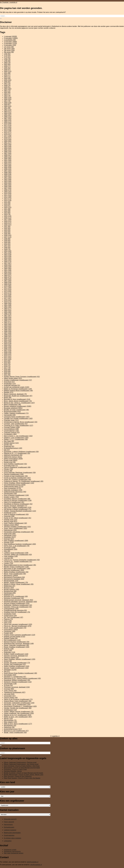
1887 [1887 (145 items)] (8, 153)
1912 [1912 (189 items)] (8, 197)
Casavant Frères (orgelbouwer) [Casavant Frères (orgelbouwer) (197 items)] (17, 417)
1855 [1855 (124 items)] (8, 97)
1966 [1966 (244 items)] (8, 279)
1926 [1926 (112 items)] (8, 218)
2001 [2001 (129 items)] (8, 340)
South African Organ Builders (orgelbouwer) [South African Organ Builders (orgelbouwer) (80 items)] (20, 673)
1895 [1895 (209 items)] (8, 167)
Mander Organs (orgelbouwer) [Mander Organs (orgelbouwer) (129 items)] (16, 567)
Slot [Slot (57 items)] (7, 671)
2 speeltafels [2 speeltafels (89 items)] (10, 40)
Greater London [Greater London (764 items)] (11, 497)
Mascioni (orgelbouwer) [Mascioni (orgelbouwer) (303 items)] (14, 570)
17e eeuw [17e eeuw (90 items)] (9, 47)
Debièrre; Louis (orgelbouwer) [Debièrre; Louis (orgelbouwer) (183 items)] (16, 438)
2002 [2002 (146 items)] (8, 342)
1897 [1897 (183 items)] (8, 171)
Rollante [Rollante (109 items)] (9, 649)
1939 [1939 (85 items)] (7, 241)
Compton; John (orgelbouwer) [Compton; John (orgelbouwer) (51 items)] (16, 424)
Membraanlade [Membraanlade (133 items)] (11, 581)
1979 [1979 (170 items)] (8, 302)
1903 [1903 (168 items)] (8, 181)
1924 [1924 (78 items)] (7, 214)
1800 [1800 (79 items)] (7, 63)
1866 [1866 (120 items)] (8, 117)
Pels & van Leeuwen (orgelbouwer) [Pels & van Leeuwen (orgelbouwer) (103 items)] (18, 624)
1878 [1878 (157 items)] (8, 138)
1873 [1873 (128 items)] (8, 129)
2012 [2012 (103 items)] (8, 359)
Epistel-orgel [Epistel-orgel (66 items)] (10, 462)
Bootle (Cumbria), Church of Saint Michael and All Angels (23, 773)
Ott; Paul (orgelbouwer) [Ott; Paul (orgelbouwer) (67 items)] (13, 617)
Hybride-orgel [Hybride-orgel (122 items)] (11, 520)
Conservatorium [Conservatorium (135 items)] (11, 431)
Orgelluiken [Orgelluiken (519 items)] (10, 614)
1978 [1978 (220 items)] (8, 300)
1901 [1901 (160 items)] (8, 178)
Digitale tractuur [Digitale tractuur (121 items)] (11, 443)
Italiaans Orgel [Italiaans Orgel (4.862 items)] (11, 525)
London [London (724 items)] (8, 563)
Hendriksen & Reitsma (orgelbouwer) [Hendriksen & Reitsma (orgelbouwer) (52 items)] (18, 504)
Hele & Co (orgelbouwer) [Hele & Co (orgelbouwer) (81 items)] (14, 502)
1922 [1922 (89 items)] (7, 211)
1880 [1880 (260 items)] (8, 141)
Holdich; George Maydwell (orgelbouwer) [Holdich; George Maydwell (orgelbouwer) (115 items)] (20, 511)
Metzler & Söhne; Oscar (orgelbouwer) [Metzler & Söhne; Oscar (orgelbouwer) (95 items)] (19, 584)
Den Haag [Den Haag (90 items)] (9, 441)
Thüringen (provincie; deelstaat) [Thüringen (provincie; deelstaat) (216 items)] (17, 687)
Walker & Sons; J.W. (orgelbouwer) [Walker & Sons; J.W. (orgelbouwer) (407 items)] (18, 717)
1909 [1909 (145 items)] (8, 192)
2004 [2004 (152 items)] (8, 345)
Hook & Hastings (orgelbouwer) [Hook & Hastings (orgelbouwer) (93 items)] (16, 514)
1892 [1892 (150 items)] (8, 162)
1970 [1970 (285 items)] (8, 286)
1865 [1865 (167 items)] (8, 115)
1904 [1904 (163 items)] (8, 183)
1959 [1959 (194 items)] (8, 267)
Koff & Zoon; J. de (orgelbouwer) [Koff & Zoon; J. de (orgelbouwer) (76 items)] (17, 546)
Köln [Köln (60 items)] (7, 551)
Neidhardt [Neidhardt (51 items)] (9, 595)
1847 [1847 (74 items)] (7, 83)
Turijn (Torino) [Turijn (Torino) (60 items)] (10, 691)
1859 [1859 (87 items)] (7, 104)
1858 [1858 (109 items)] (8, 103)
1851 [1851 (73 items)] (7, 90)
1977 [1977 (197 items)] (8, 298)
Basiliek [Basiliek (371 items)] (9, 392)
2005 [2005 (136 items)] (8, 347)
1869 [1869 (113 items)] (8, 122)
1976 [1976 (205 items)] (8, 296)
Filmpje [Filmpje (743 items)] (8, 469)
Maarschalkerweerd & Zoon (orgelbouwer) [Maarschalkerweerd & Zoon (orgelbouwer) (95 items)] (20, 565)
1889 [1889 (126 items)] (8, 157)
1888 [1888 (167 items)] (8, 155)
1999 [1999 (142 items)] (8, 336)
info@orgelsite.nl (33, 862)
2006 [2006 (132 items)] (8, 349)
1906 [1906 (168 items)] (8, 186)
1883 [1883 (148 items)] (8, 146)
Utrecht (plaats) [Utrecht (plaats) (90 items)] (11, 698)
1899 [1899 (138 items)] (8, 174)
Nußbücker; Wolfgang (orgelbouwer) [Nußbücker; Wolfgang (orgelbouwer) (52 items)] (18, 605)
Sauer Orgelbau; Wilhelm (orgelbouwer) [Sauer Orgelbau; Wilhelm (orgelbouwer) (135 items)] (20, 659)
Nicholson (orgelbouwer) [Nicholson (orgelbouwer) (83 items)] (14, 598)
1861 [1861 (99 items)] (7, 108)
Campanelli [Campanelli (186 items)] (10, 415)
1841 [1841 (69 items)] (7, 73)
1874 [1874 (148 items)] (8, 131)
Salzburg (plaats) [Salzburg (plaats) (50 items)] (11, 657)
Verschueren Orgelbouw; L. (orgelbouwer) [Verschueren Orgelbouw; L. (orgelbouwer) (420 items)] (20, 706)
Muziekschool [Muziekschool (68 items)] (10, 591)
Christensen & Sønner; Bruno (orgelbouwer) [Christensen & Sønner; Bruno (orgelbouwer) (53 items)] (21, 422)
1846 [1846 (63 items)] (7, 82)
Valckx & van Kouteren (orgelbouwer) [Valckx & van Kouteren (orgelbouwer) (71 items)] (18, 699)
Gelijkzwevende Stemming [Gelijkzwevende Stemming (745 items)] (15, 492)
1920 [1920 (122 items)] (8, 207)
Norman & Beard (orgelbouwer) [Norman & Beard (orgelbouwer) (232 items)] (17, 603)
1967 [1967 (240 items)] (8, 281)
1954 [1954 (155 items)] (8, 258)
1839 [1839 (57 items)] (7, 70)
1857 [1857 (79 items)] (7, 101)
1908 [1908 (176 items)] (8, 190)
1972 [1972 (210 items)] (8, 289)
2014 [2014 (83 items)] (7, 363)
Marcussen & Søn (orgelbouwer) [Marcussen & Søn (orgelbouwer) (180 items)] (17, 568)
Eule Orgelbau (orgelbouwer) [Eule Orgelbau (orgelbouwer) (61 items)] (15, 464)
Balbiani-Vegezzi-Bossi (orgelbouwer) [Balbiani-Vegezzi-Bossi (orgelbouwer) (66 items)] (18, 391)
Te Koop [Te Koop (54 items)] (8, 685)
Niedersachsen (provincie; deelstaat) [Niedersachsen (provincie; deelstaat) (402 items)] (18, 600)
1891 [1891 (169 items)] (8, 160)
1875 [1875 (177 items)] (8, 132)
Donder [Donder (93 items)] (8, 445)
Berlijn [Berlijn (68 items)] (8, 398)
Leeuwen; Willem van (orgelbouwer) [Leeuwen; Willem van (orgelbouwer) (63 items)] (18, 555)
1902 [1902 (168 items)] (8, 179)
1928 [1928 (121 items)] (8, 221)
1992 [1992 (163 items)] (8, 324)
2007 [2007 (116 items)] (8, 350)
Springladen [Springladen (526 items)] (10, 675)
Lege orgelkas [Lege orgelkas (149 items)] (11, 556)
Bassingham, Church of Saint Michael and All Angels (22, 768)
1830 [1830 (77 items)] (7, 66)
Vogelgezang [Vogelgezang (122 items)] (10, 710)
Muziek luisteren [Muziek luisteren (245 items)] (11, 589)
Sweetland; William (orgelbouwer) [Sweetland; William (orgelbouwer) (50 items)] (17, 680)
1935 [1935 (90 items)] (7, 234)
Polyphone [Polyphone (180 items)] (10, 631)
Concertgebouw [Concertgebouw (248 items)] (11, 429)
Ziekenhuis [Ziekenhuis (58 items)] (9, 727)
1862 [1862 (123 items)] (8, 110)
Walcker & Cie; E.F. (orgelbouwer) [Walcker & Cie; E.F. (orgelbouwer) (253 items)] (18, 715)
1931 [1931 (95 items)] (7, 227)
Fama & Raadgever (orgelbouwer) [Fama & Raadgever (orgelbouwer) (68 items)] (17, 467)
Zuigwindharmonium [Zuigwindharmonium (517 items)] (13, 729)
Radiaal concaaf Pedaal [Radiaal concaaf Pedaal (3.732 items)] (15, 637)
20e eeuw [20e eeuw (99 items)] (9, 52)
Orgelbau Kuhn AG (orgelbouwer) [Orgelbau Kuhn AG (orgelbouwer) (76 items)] (17, 612)
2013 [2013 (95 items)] (7, 361)
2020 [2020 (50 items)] (7, 373)
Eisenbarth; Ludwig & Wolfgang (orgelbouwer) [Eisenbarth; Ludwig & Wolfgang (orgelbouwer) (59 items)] (21, 452)
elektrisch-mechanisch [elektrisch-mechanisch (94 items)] (13, 455)
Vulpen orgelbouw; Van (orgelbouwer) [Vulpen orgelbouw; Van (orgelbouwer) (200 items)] (19, 713)
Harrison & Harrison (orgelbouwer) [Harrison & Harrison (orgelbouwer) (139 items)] (18, 500)
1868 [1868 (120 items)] (8, 120)
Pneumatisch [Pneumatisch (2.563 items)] (11, 630)
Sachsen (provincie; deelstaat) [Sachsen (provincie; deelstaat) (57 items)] (16, 656)
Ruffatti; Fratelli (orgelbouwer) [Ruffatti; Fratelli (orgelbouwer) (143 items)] (16, 654)
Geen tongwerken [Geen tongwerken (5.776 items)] (12, 488)
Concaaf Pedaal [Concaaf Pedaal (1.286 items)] (12, 427)
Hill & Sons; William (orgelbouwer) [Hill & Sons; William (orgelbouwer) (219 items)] (18, 507)
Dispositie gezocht (10, 819)
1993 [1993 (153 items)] (8, 326)
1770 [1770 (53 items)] (7, 56)
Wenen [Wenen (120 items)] (8, 719)
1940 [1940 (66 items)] (7, 242)
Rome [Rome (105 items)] (8, 650)
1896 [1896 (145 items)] (8, 169)
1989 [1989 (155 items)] (8, 319)
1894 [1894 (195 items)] (8, 165)
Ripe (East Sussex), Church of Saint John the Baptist (22, 778)
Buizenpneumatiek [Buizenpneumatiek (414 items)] (12, 411)
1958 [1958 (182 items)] (8, 265)
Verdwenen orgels (10, 850)
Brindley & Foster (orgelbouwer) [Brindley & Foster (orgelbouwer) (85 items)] (16, 410)
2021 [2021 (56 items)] (7, 375)
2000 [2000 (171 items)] (8, 338)
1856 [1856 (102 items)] (8, 99)
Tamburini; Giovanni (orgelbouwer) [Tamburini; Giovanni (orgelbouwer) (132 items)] (18, 682)
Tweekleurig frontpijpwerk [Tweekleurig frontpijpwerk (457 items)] (15, 692)
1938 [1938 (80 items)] (7, 239)
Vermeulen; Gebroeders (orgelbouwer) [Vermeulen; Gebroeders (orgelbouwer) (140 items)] (19, 703)
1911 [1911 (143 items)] (8, 195)
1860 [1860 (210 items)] (8, 106)
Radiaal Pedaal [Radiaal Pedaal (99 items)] (11, 638)
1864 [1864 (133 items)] (8, 113)
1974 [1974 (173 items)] (8, 293)
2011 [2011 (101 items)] (8, 357)
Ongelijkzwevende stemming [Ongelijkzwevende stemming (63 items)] (15, 610)
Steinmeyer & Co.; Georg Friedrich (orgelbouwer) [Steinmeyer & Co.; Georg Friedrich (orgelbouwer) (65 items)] (22, 678)
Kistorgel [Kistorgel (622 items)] (9, 539)
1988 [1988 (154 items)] (8, 317)
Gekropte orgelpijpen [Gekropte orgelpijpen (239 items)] (13, 490)
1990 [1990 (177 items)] (8, 321)
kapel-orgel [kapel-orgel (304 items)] (10, 534)
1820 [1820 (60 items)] (7, 64)
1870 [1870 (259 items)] (8, 124)
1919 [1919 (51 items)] (7, 206)
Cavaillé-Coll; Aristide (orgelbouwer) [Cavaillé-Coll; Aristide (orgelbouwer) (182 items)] (18, 418)
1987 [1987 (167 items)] (8, 316)
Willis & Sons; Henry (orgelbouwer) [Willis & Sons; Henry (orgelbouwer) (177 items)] (18, 724)
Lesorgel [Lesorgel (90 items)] (8, 558)
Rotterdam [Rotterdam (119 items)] (10, 652)
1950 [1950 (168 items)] (8, 251)
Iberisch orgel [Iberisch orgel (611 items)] (11, 521)
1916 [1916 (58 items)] (7, 204)
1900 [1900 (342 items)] (8, 176)
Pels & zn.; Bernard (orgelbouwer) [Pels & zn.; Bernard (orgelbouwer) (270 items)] (18, 626)
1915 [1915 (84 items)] (7, 202)
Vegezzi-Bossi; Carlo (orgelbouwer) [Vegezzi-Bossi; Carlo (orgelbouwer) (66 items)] (18, 701)
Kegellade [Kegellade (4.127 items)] (10, 537)
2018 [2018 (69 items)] (7, 370)
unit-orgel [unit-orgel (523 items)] (9, 694)
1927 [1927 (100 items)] (8, 220)
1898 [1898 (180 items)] (8, 172)
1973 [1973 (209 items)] (8, 291)
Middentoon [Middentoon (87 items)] (10, 586)
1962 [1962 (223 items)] (8, 272)
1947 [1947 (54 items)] (7, 246)
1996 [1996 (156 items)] (8, 331)
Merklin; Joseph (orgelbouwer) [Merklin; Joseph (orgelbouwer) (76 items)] (16, 582)
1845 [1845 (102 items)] (8, 80)
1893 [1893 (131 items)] (8, 164)
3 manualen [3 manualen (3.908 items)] (10, 42)
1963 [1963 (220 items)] (8, 274)
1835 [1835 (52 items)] (7, 68)
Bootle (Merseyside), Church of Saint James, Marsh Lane (24, 775)
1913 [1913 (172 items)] (8, 199)
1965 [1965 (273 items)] (8, 277)
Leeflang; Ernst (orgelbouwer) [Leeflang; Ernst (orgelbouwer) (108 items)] (16, 553)
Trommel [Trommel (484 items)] (9, 689)
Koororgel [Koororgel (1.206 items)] (10, 548)
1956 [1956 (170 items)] (8, 261)
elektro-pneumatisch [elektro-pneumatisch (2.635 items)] (13, 459)
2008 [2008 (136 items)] (8, 352)
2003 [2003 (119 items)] (8, 343)
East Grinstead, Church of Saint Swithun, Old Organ (22, 766)
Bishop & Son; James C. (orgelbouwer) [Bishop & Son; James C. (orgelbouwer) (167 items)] (19, 403)
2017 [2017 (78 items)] (7, 368)
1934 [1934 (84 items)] (7, 232)
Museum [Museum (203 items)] (9, 588)
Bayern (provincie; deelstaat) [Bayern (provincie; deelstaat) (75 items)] (15, 394)
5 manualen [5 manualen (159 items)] (10, 45)
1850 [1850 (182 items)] (8, 89)
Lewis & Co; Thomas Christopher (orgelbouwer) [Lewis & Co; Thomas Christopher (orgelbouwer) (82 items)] (22, 560)
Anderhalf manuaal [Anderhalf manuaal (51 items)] (12, 385)
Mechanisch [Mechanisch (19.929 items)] (11, 575)
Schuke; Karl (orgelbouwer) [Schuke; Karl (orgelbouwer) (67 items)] (15, 664)
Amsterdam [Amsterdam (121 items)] (10, 384)
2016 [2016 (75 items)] (7, 366)
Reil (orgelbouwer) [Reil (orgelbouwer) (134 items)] (12, 640)
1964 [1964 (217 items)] (8, 275)
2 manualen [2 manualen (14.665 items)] (11, 38)
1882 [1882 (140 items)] (8, 145)
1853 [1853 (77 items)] (7, 94)
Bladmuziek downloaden (12, 833)
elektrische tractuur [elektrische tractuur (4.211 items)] (13, 457)
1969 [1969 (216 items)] (8, 284)
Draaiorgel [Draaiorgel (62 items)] (9, 446)
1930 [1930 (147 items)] (8, 225)
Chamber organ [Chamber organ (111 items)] (11, 420)
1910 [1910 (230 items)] (8, 193)
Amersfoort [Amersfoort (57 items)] (9, 382)
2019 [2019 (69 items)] (7, 371)
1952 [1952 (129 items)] (8, 254)
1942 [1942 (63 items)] (7, 244)
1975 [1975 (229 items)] (8, 295)
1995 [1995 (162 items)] (8, 329)
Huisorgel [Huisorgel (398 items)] (9, 516)
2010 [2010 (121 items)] (8, 356)
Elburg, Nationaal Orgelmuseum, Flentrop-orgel (20, 762)
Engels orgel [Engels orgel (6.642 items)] (11, 460)
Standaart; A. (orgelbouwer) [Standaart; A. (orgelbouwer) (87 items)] (15, 677)
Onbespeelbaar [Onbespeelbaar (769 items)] (11, 609)
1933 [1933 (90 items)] (7, 230)
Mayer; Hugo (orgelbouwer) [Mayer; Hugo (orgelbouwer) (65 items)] (15, 574)
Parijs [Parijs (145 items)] (8, 621)
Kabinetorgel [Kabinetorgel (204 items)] (10, 530)
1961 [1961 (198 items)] (8, 270)
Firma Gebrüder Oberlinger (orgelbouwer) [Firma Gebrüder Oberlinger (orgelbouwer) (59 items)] (20, 473)
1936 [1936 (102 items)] (8, 235)
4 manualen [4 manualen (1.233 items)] (10, 43)
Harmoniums (8, 825)
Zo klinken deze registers (12, 838)
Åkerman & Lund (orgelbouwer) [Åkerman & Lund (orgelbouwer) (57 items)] (16, 731)
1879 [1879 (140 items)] (8, 139)
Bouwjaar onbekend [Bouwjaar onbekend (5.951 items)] (13, 408)
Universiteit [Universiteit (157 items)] (10, 696)
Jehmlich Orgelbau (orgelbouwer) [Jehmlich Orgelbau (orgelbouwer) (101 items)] (17, 527)
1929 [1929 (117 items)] (8, 223)
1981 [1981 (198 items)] (8, 305)
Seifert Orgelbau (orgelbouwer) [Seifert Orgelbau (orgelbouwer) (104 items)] (17, 666)
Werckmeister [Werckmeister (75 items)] (10, 720)
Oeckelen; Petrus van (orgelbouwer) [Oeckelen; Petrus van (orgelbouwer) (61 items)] (18, 607)
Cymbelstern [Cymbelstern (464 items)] (10, 434)
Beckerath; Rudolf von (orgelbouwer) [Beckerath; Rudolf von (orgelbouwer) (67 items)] (18, 396)
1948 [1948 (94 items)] (7, 247)
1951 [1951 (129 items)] (8, 253)
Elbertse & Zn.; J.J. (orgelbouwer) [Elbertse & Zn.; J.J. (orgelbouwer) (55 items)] (17, 453)
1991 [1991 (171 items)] (8, 322)
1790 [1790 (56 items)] (7, 61)
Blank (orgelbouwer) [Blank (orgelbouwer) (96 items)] (12, 404)
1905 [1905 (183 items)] (8, 185)
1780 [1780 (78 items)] (7, 59)
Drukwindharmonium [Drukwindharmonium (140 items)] (13, 448)
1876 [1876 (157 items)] (8, 134)
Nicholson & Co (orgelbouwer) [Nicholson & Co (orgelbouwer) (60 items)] (16, 596)
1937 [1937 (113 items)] (8, 237)
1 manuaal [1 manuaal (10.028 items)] (10, 36)
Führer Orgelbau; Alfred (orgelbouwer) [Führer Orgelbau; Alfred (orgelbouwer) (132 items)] (19, 483)
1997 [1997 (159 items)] (8, 333)
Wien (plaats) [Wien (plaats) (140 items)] (10, 722)
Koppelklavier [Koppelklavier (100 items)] (11, 549)
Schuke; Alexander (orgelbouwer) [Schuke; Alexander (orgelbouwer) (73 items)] (17, 663)
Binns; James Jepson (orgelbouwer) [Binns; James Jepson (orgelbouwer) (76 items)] (18, 401)
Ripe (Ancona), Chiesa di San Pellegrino (18, 776)
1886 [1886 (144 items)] (8, 152)
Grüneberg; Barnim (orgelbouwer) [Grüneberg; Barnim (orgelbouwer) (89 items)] (17, 499)
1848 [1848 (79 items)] (7, 85)
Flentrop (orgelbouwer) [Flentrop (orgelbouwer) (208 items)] (14, 474)
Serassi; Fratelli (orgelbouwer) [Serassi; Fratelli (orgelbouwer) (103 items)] (16, 668)
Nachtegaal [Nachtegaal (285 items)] (10, 593)
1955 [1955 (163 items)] (8, 260)
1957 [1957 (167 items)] (8, 263)
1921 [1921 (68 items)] (7, 209)
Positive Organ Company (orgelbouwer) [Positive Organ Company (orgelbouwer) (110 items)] (20, 635)
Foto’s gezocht (9, 822)
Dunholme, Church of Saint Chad (15, 769)
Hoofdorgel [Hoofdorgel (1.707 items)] (10, 513)
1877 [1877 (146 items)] (8, 136)
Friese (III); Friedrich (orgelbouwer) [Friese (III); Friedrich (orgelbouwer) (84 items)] (17, 480)
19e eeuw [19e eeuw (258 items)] (9, 50)
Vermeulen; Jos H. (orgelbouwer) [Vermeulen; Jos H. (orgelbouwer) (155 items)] (17, 705)
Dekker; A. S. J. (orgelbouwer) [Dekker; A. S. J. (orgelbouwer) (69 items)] (16, 439)
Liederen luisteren (10, 830)
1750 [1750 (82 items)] (7, 54)
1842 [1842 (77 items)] (7, 75)
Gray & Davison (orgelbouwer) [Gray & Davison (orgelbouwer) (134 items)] (16, 495)
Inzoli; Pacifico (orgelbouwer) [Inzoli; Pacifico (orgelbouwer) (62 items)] (15, 523)
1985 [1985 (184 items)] (8, 312)
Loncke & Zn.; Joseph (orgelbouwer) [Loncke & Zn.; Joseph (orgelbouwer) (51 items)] (18, 561)
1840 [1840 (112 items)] (8, 71)
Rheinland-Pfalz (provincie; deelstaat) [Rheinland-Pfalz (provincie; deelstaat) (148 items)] (19, 643)
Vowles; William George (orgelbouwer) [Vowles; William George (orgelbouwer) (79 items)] (19, 712)
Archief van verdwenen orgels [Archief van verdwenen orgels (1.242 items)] (17, 387)
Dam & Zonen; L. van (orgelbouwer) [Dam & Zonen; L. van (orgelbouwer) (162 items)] (18, 436)
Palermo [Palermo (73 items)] (8, 619)
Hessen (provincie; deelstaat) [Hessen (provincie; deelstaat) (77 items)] (15, 506)
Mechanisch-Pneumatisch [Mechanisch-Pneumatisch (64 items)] (14, 577)
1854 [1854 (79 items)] (7, 96)
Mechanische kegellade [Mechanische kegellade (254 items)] (14, 579)
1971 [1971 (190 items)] (8, 288)
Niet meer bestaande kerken (14, 853)
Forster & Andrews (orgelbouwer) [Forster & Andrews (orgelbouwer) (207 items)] (17, 478)
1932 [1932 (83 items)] (7, 228)
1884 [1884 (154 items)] (8, 148)
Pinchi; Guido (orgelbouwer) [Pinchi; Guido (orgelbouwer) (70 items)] (15, 628)
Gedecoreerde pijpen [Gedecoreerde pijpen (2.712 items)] (14, 486)
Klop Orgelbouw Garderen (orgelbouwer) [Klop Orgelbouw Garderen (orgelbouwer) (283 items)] (20, 544)
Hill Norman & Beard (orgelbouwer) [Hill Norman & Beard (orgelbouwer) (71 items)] (18, 509)
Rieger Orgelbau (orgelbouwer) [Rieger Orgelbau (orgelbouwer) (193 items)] (17, 647)
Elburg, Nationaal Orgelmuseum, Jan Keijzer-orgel (21, 764)
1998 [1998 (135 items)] (8, 335)
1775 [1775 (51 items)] (7, 57)
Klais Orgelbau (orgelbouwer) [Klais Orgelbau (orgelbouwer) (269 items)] (16, 541)
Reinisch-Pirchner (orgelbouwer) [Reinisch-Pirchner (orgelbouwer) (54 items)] (17, 642)
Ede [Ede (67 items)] (7, 450)
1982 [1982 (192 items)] (8, 307)
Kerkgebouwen (9, 827)
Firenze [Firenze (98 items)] (8, 471)
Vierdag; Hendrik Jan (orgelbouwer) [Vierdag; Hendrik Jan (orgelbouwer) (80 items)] (18, 708)
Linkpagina (8, 841)
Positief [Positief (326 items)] (8, 633)
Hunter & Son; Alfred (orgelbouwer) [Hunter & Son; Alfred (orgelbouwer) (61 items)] (18, 518)
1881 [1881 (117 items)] (8, 143)
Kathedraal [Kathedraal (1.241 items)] (10, 535)
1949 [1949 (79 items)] (7, 249)
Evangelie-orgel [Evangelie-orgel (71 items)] (11, 466)
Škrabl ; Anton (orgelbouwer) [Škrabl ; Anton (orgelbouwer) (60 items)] (15, 732)
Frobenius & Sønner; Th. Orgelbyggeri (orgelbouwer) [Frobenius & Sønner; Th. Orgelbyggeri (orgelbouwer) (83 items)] (24, 481)
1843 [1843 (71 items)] (7, 77)
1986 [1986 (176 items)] (8, 314)
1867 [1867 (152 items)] (8, 118)
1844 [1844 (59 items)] (7, 78)
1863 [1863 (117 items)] (8, 111)
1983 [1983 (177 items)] (8, 309)
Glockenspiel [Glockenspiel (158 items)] (10, 493)
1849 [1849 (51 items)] (7, 87)
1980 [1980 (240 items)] (8, 303)
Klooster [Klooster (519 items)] (9, 542)
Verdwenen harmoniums (12, 851)
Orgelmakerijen (9, 835)
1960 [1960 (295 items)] (8, 268)
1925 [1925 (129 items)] (8, 216)
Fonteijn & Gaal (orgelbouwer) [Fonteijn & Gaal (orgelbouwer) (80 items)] (16, 476)
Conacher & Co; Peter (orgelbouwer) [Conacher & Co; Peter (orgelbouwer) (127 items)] (18, 425)
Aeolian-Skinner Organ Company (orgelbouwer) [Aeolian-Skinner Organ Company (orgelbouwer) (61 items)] (22, 377)
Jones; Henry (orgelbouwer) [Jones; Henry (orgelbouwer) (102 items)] (15, 528)
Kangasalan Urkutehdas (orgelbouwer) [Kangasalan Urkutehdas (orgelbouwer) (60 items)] (19, 532)
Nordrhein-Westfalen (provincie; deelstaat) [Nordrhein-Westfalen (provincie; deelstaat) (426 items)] (20, 602)
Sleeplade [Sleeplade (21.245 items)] (10, 670)
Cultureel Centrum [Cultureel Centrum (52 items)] (12, 432)
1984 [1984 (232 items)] (8, 310)
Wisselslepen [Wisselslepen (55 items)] (10, 725)
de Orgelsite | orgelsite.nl (9, 2)
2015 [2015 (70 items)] (7, 364)
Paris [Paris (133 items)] (8, 623)
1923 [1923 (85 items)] (7, 213)
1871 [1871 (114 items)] (8, 125)
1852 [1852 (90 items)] (7, 92)
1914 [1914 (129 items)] (8, 200)
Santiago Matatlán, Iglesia (13, 771)
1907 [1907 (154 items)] (8, 188)
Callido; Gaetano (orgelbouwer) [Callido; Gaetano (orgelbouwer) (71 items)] (16, 413)
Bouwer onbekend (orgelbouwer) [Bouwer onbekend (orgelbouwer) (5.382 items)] (18, 406)
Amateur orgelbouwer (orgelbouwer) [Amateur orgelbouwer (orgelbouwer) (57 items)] (18, 380)
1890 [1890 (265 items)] (8, 159)
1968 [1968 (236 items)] (8, 282)
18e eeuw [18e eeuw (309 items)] (9, 49)
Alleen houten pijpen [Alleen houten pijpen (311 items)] (13, 378)
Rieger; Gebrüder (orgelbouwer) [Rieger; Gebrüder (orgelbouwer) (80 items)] (16, 645)
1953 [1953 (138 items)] (8, 256)
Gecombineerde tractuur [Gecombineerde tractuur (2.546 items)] (15, 485)
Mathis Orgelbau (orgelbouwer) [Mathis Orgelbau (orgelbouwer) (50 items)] (16, 572)
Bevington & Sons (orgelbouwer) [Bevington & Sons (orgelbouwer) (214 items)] (17, 399)
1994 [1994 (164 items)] (8, 328)
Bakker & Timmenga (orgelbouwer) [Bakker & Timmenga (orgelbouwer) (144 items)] (18, 389)
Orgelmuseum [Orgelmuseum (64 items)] (10, 616)
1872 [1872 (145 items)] (8, 127)
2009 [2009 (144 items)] (8, 354)
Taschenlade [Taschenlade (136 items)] (10, 684)
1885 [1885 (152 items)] (8, 150)
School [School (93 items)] (8, 661)
